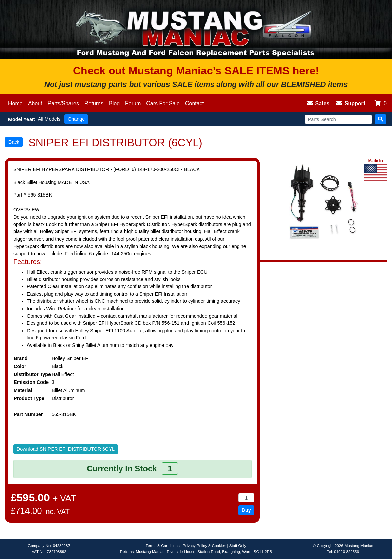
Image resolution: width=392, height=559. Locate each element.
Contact (194, 103)
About (35, 103)
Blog (114, 103)
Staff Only (238, 546)
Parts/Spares (63, 103)
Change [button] (76, 119)
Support (351, 103)
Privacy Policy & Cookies (204, 546)
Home (15, 103)
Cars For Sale (163, 103)
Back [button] (14, 142)
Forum (133, 103)
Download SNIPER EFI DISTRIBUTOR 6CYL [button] (66, 449)
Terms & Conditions (163, 546)
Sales (318, 103)
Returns (94, 103)
